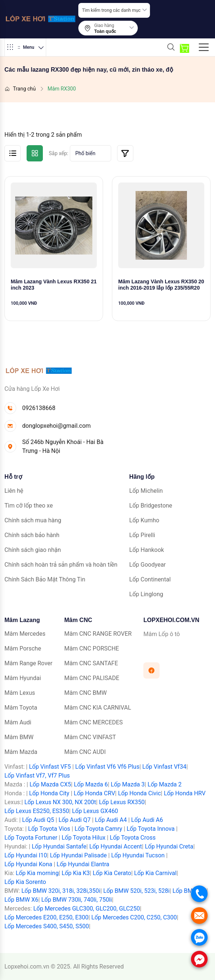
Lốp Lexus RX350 (122, 802)
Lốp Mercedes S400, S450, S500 (47, 926)
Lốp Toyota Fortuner (31, 838)
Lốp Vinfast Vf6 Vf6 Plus (107, 767)
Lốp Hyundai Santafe (59, 846)
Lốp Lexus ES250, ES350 (37, 811)
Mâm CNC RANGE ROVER (98, 634)
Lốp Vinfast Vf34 (164, 767)
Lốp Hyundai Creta (169, 846)
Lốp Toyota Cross (133, 838)
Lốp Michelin (146, 491)
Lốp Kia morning (37, 873)
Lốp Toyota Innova (151, 829)
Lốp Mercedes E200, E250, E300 (46, 917)
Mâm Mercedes (25, 634)
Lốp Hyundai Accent (116, 846)
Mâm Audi (18, 722)
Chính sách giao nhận (33, 550)
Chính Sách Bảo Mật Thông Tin (45, 579)
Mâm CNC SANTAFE (91, 663)
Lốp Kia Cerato (112, 873)
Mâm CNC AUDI (85, 752)
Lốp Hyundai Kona (28, 864)
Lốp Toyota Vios (49, 829)
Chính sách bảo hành (32, 535)
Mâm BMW (19, 737)
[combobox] (114, 10)
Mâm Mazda (21, 752)
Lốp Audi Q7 (74, 820)
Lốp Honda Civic (139, 793)
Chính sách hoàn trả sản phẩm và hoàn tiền (61, 565)
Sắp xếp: (59, 153)
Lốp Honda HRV (185, 793)
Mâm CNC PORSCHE (92, 648)
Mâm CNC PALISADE (92, 678)
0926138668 (39, 408)
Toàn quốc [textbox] (105, 31)
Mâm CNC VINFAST (90, 737)
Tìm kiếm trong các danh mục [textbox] (111, 10)
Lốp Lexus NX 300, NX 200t (60, 802)
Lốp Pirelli (142, 535)
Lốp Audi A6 (147, 820)
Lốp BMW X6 (21, 900)
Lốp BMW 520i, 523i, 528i (137, 891)
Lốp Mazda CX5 (50, 784)
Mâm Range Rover (28, 663)
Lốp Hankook (147, 550)
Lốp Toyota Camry (98, 829)
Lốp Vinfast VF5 (50, 767)
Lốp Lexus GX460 (95, 811)
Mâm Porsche (23, 648)
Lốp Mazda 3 (128, 784)
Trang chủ (20, 89)
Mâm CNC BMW (86, 693)
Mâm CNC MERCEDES (93, 722)
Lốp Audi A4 (111, 820)
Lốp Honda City (49, 793)
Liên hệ (14, 491)
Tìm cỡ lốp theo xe (29, 506)
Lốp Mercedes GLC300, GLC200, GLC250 (86, 909)
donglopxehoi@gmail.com (57, 426)
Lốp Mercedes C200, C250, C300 (134, 917)
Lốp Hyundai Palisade (78, 855)
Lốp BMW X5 (190, 891)
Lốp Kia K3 (76, 873)
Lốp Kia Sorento (25, 882)
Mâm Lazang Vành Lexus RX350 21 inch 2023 (54, 285)
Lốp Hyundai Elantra (83, 864)
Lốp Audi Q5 (38, 820)
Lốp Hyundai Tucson (138, 855)
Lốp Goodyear (148, 565)
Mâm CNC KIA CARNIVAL (98, 708)
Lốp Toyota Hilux (84, 838)
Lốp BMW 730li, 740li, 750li (77, 900)
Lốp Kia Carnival (155, 873)
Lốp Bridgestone (151, 506)
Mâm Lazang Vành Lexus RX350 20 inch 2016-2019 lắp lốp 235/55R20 (161, 285)
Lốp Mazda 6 (91, 784)
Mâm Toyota (21, 708)
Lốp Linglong (146, 594)
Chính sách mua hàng (33, 520)
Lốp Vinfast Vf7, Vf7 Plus (37, 776)
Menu (25, 47)
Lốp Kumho (144, 520)
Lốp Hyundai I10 (26, 855)
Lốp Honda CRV (95, 793)
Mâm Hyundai (23, 678)
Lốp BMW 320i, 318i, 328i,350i (61, 891)
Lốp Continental (150, 579)
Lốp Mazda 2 (165, 784)
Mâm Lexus (20, 693)
